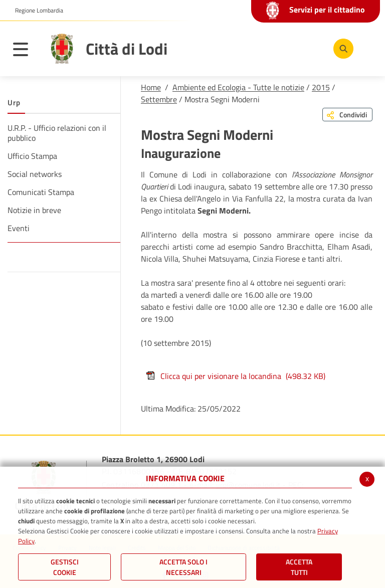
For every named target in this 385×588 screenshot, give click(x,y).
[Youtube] (279, 48)
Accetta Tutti (299, 567)
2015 (321, 87)
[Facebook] (249, 48)
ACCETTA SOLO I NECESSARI (183, 567)
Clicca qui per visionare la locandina (236, 376)
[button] (35, 11)
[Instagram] (309, 48)
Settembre (159, 99)
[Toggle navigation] (26, 51)
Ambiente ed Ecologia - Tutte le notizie (238, 87)
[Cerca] (341, 49)
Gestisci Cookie (65, 567)
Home (151, 87)
